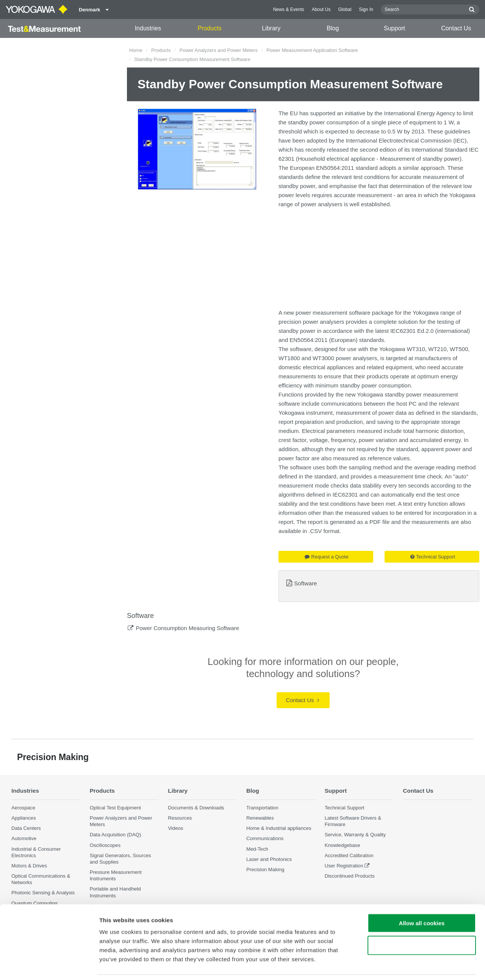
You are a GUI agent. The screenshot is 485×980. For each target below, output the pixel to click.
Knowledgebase (343, 845)
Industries (148, 28)
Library (271, 28)
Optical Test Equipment (115, 808)
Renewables (260, 818)
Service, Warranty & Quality (355, 835)
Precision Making (265, 869)
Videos (175, 828)
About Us (321, 9)
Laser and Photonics (269, 859)
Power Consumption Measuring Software (187, 628)
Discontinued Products (350, 876)
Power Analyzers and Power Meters (219, 50)
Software (306, 583)
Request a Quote (326, 557)
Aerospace (23, 808)
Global (345, 9)
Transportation (262, 808)
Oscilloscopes (105, 845)
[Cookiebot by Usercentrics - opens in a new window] (49, 965)
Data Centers (26, 828)
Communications (265, 839)
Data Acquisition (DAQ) (116, 835)
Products (209, 28)
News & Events (289, 9)
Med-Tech (257, 849)
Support (394, 28)
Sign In (366, 9)
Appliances (24, 818)
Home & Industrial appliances (279, 828)
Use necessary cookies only (422, 921)
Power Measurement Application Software (312, 50)
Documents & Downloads (196, 808)
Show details (398, 965)
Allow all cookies (422, 898)
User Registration (344, 866)
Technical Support (433, 557)
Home (136, 50)
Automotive (24, 839)
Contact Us (456, 28)
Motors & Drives (29, 866)
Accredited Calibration (349, 855)
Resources (180, 818)
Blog (333, 28)
